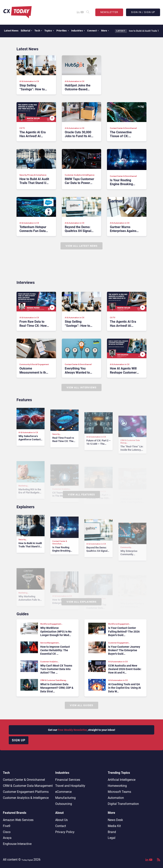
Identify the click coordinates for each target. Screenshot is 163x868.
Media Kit (114, 826)
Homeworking (117, 786)
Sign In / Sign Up (143, 12)
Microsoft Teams (119, 792)
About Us (61, 820)
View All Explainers (81, 602)
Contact (61, 826)
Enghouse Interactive (17, 844)
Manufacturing (65, 798)
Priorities (63, 31)
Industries (78, 31)
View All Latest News (81, 246)
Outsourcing (64, 804)
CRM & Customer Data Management (28, 786)
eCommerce (63, 792)
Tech (38, 31)
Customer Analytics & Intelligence (26, 798)
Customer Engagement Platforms (26, 792)
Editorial (26, 31)
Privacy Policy (65, 832)
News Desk (115, 820)
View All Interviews (81, 387)
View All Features (81, 495)
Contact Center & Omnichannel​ (24, 780)
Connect (93, 31)
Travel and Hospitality (70, 786)
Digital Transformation (123, 804)
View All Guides (81, 705)
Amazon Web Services (18, 820)
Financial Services (68, 780)
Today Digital (27, 860)
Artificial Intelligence (122, 780)
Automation (116, 798)
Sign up (19, 740)
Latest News (11, 31)
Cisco (7, 832)
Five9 (7, 826)
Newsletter (109, 12)
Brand (112, 832)
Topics (49, 31)
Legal (112, 838)
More (105, 31)
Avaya (7, 838)
